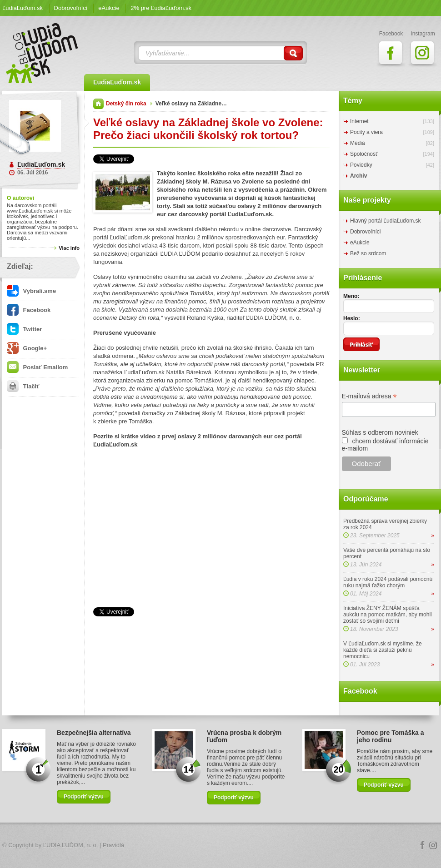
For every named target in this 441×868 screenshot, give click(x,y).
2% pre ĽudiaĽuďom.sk (161, 8)
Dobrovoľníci (71, 8)
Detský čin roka (126, 104)
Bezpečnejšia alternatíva (94, 733)
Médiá (358, 143)
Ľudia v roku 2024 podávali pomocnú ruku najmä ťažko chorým (388, 582)
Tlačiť (23, 386)
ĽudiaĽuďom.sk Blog (42, 53)
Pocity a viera (366, 132)
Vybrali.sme (31, 291)
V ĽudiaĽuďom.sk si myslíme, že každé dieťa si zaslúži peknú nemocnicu (383, 650)
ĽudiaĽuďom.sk (23, 8)
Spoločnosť (364, 154)
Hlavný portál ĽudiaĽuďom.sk (385, 221)
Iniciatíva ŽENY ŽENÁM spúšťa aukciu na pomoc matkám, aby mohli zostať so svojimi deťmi (388, 615)
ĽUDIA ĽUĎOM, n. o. (71, 845)
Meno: (351, 296)
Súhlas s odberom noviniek (380, 432)
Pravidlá (113, 845)
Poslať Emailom (37, 367)
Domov (98, 104)
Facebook (29, 310)
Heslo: (352, 318)
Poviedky (361, 165)
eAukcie (109, 8)
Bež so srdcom (368, 253)
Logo (220, 846)
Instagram (433, 845)
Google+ (27, 348)
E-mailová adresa (369, 396)
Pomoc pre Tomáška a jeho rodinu (391, 736)
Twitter (24, 329)
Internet (359, 121)
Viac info (69, 248)
